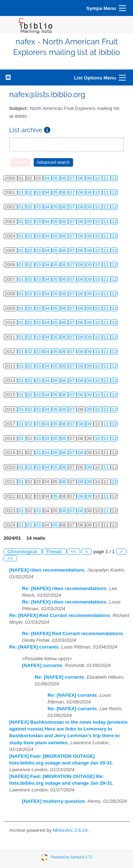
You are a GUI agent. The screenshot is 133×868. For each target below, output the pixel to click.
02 (30, 192)
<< (73, 552)
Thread (54, 552)
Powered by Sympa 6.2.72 (71, 857)
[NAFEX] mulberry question (54, 801)
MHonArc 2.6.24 (70, 830)
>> (10, 558)
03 (39, 192)
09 (90, 178)
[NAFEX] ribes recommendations (47, 570)
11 (107, 178)
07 (73, 178)
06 (64, 178)
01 (22, 192)
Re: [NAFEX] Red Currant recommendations (60, 615)
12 (114, 178)
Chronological (23, 552)
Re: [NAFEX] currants (34, 647)
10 (98, 178)
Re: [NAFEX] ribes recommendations (64, 588)
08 (81, 178)
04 (47, 178)
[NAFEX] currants (42, 665)
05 (56, 178)
